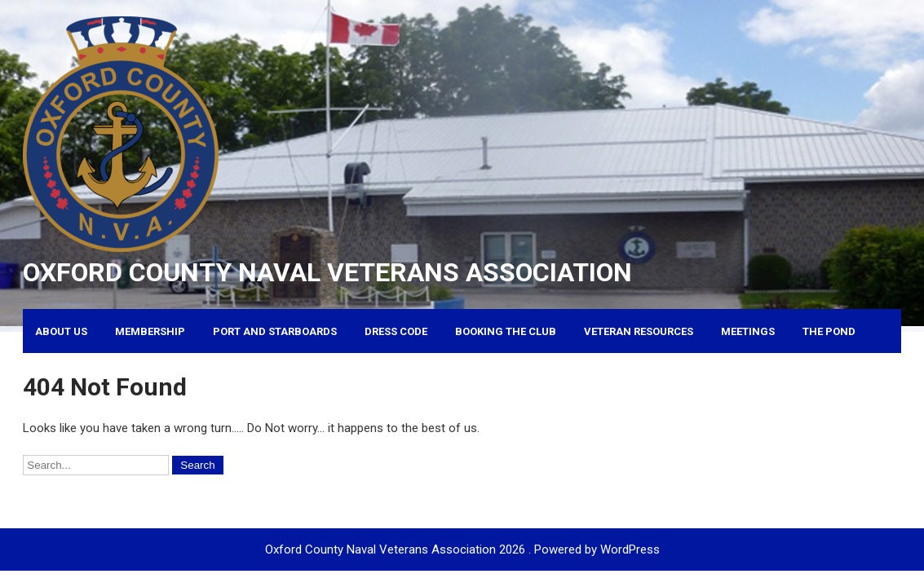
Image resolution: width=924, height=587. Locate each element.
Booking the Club (506, 331)
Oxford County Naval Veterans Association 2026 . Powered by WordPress (462, 549)
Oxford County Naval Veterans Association (327, 272)
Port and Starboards (275, 331)
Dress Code (396, 331)
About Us (61, 331)
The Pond (829, 331)
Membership (150, 331)
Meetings (748, 331)
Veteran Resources (639, 331)
